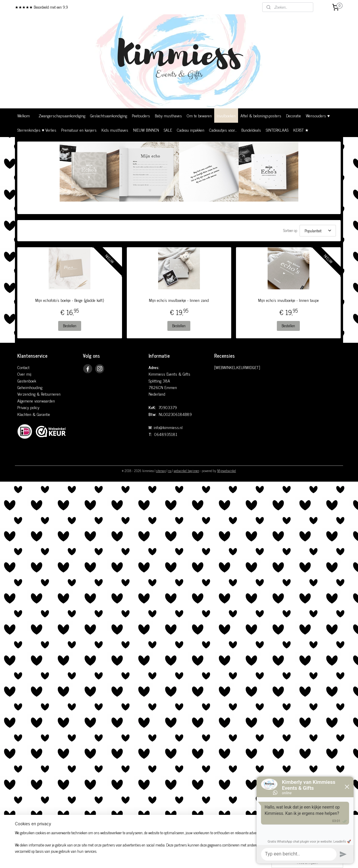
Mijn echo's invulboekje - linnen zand (179, 300)
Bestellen (70, 326)
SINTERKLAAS (277, 130)
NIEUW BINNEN (146, 130)
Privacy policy (28, 407)
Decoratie (294, 115)
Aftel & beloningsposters (261, 115)
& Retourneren (48, 394)
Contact (23, 367)
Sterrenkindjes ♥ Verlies (37, 130)
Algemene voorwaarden (36, 401)
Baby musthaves (168, 115)
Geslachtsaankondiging (109, 115)
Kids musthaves (115, 130)
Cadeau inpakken (191, 130)
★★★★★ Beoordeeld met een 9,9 (41, 7)
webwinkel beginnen (186, 471)
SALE (168, 130)
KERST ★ (301, 130)
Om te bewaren (199, 115)
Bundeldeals (251, 130)
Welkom (24, 115)
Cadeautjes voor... (223, 130)
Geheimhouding (30, 387)
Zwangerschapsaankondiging (62, 115)
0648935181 (166, 434)
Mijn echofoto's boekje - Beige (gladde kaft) (70, 300)
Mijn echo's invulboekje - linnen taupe (288, 300)
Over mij (24, 374)
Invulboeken (226, 115)
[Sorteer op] (318, 231)
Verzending (26, 394)
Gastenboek (27, 381)
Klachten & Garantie (34, 414)
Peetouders (141, 115)
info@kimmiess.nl (168, 427)
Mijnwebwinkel (227, 471)
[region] (140, 849)
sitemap (161, 471)
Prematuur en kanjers (79, 130)
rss (170, 471)
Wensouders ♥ (318, 115)
